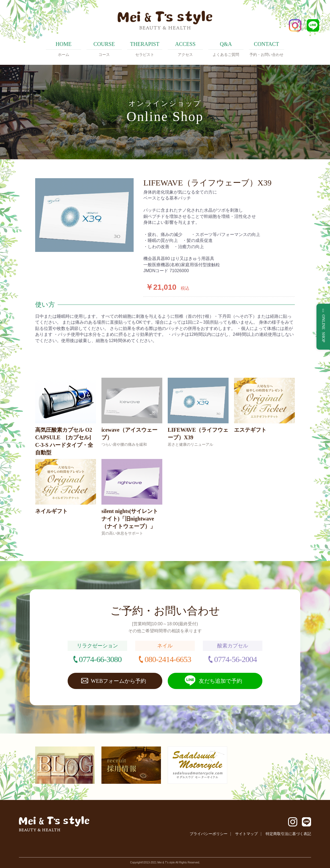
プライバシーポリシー (209, 834)
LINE (313, 25)
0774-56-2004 (235, 659)
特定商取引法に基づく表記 (288, 834)
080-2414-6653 (168, 659)
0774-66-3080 (100, 659)
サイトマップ (246, 834)
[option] (84, 215)
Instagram (295, 25)
